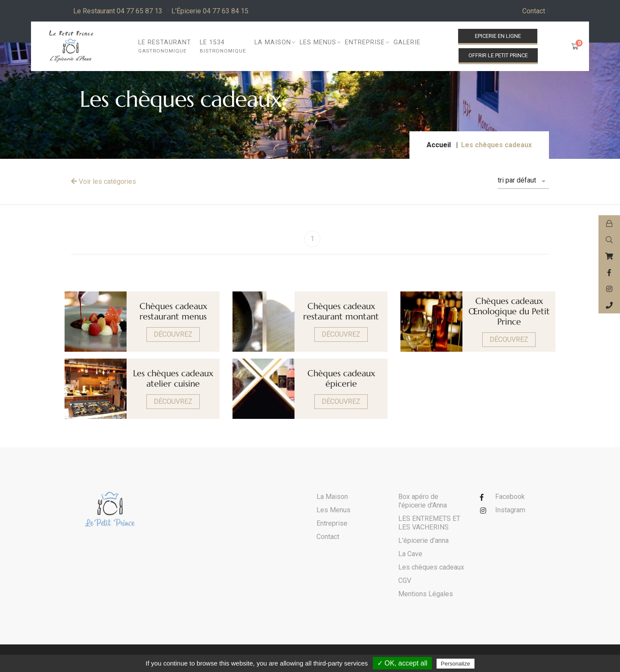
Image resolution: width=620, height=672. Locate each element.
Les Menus (333, 510)
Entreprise (332, 523)
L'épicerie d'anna (423, 540)
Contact (536, 11)
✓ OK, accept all (402, 663)
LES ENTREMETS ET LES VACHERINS (429, 523)
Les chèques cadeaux (431, 567)
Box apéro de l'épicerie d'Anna (423, 501)
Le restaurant (165, 47)
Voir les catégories (104, 182)
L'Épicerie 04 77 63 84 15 (210, 11)
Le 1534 (223, 47)
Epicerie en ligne (498, 36)
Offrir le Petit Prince (498, 55)
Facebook (510, 497)
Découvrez (173, 334)
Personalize (456, 664)
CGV (405, 581)
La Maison (332, 497)
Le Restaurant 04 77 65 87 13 (118, 11)
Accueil (439, 145)
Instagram (510, 510)
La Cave (410, 554)
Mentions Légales (426, 594)
